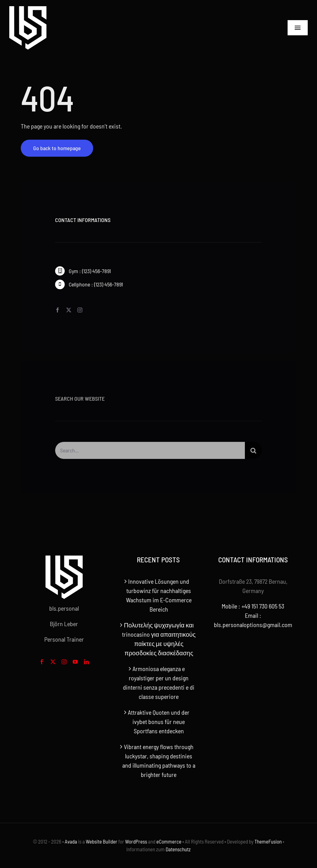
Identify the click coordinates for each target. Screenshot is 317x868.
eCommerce (169, 841)
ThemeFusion (268, 841)
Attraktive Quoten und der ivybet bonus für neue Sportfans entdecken (159, 722)
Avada (71, 841)
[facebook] (58, 310)
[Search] (253, 452)
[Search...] (150, 452)
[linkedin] (86, 662)
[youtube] (75, 662)
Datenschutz (178, 849)
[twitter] (69, 310)
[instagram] (80, 310)
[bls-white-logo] (28, 9)
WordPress (136, 841)
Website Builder (102, 841)
